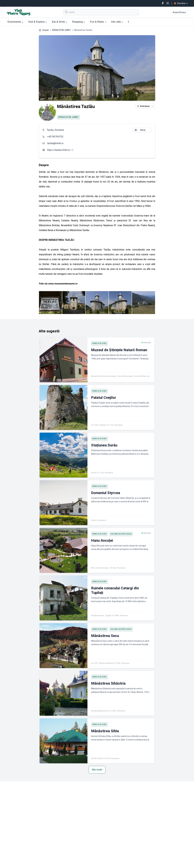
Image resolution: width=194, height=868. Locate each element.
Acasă (46, 30)
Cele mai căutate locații (121, 534)
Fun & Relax (98, 22)
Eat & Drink (60, 22)
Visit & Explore (38, 22)
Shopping (79, 22)
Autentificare (179, 12)
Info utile (117, 22)
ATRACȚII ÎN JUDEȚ (61, 30)
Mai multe (97, 770)
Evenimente (15, 22)
